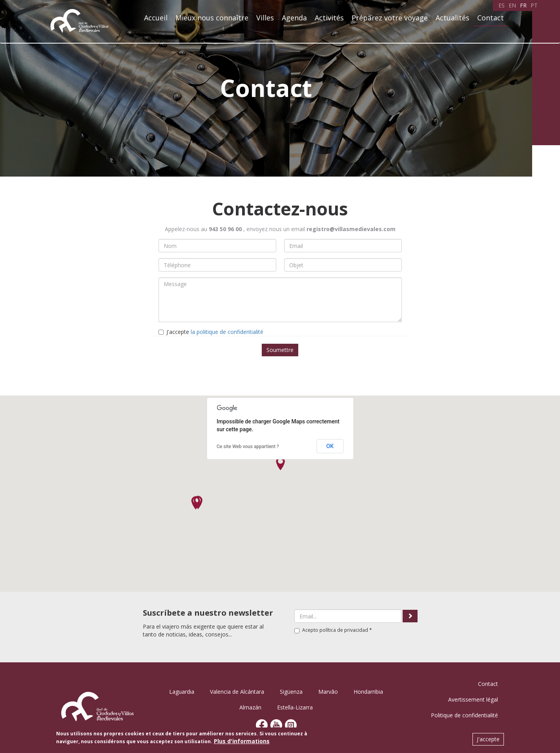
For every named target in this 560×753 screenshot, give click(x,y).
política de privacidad (344, 630)
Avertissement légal (473, 699)
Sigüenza (291, 692)
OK (330, 446)
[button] (280, 464)
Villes (265, 18)
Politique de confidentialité (464, 715)
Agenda (294, 18)
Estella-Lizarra (295, 707)
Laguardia (182, 692)
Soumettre (280, 350)
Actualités (452, 18)
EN (512, 5)
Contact (491, 18)
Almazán (250, 707)
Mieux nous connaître (212, 18)
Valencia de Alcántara (237, 692)
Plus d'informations (242, 741)
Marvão (328, 692)
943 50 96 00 (225, 229)
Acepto (333, 630)
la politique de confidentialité (227, 332)
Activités (329, 18)
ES (502, 5)
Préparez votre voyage (390, 18)
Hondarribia (368, 692)
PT (534, 5)
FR (523, 5)
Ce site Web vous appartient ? (248, 447)
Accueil (156, 18)
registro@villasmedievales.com (351, 229)
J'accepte (211, 332)
